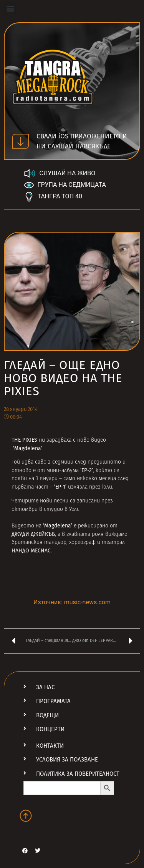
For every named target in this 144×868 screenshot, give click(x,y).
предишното (104, 462)
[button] (10, 8)
